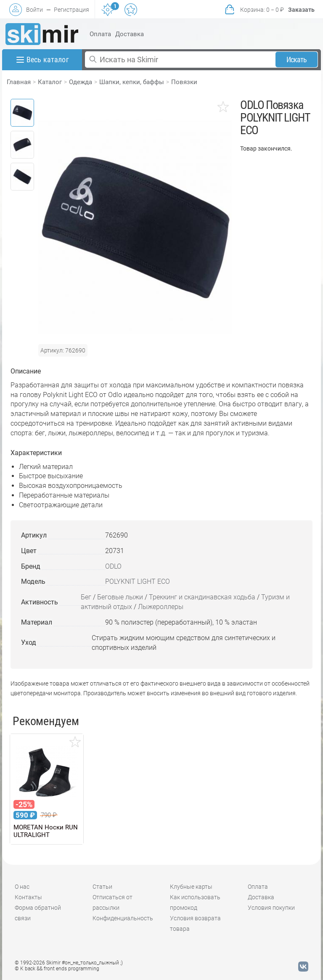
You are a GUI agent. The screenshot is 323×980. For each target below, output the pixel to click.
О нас (22, 887)
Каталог (50, 82)
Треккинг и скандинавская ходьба (202, 597)
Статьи (102, 887)
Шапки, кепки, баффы (132, 82)
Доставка (130, 34)
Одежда (81, 82)
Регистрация (71, 10)
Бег (86, 597)
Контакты (28, 897)
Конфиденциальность (123, 918)
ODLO (113, 566)
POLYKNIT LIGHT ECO (138, 581)
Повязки (184, 82)
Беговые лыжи (120, 597)
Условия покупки (271, 908)
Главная (19, 82)
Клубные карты (191, 887)
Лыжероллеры (161, 607)
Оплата (100, 34)
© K (57, 969)
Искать (297, 60)
